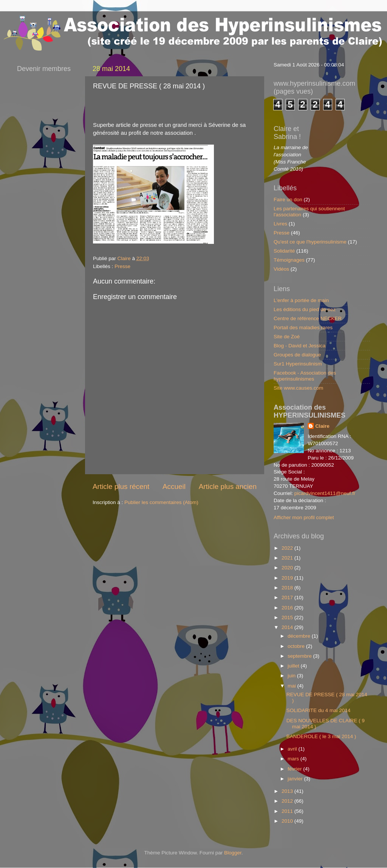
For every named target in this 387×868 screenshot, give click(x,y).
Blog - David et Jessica (300, 346)
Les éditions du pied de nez (305, 309)
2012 (288, 801)
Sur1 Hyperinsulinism (298, 364)
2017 (288, 597)
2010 (288, 821)
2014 (288, 627)
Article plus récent (121, 486)
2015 (288, 617)
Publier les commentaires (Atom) (161, 502)
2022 (288, 548)
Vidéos (281, 269)
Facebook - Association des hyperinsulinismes (305, 376)
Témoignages (289, 260)
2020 (288, 568)
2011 (288, 811)
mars (294, 759)
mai (293, 686)
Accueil (174, 486)
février (295, 769)
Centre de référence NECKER (308, 318)
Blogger (233, 853)
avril (293, 749)
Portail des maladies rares (303, 328)
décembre (300, 636)
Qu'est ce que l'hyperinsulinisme (310, 242)
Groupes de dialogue (297, 355)
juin (292, 676)
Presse (122, 266)
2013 (288, 791)
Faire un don (288, 200)
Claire (322, 426)
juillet (294, 666)
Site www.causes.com (298, 388)
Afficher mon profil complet (304, 517)
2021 (288, 558)
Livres (280, 224)
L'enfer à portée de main (301, 300)
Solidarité (284, 251)
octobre (297, 646)
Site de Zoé (287, 337)
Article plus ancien (228, 486)
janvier (296, 779)
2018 (288, 588)
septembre (300, 656)
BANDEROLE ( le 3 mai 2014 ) (321, 736)
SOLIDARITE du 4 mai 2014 (319, 710)
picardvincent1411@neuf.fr (325, 493)
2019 (288, 578)
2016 (288, 608)
